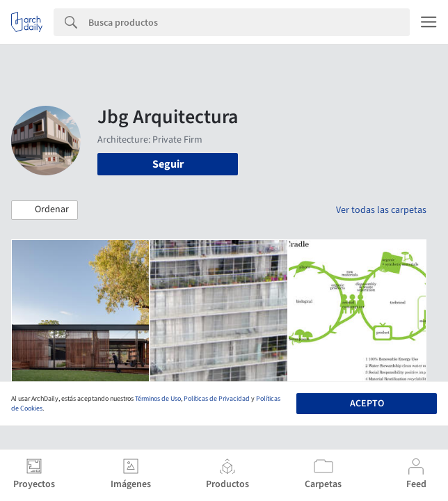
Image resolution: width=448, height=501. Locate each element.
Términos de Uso (158, 399)
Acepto (367, 404)
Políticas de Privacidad (217, 399)
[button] (45, 210)
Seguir (168, 164)
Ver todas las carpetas (381, 210)
